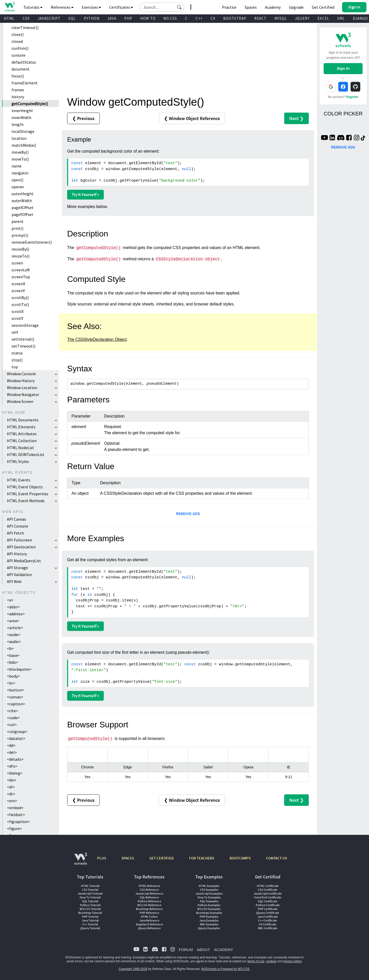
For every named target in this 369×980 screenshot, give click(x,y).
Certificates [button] (121, 7)
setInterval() (23, 339)
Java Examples (209, 920)
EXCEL (323, 18)
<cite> (13, 711)
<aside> (14, 635)
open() (17, 180)
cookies (271, 961)
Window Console (21, 374)
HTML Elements (21, 427)
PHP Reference (149, 913)
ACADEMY (223, 950)
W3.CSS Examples (209, 909)
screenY (18, 291)
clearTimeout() (25, 27)
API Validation (19, 575)
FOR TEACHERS (202, 858)
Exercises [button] (91, 7)
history (18, 97)
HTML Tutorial (90, 886)
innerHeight (22, 111)
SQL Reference (149, 897)
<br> (11, 683)
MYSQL (281, 18)
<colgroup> (17, 731)
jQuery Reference (149, 928)
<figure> (14, 828)
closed (17, 41)
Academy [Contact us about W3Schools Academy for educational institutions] (273, 7)
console (18, 55)
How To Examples (209, 897)
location (19, 138)
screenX (18, 284)
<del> (12, 752)
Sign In (343, 68)
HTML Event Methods (26, 501)
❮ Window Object (192, 118)
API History (17, 554)
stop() (17, 360)
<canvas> (15, 697)
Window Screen (20, 401)
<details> (15, 759)
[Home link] (10, 7)
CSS (26, 18)
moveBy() (20, 152)
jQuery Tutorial (90, 928)
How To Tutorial (90, 897)
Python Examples (209, 905)
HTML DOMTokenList (26, 454)
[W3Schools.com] (81, 861)
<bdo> (13, 662)
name (17, 166)
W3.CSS (170, 18)
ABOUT (203, 950)
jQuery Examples (209, 928)
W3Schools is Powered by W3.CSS (225, 969)
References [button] (62, 7)
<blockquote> (19, 669)
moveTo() (20, 159)
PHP (128, 18)
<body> (13, 676)
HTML (9, 18)
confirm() (20, 48)
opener (18, 187)
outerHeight (23, 194)
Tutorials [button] (33, 7)
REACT (260, 18)
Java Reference (149, 920)
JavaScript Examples (209, 893)
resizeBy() (20, 249)
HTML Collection (22, 441)
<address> (16, 614)
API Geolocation (21, 547)
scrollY (17, 318)
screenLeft (21, 270)
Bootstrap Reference (149, 909)
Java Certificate (268, 917)
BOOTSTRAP (235, 18)
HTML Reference (149, 886)
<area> (13, 621)
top (15, 367)
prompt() (20, 235)
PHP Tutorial (90, 917)
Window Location (22, 388)
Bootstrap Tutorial (90, 913)
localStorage (23, 131)
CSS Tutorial (90, 890)
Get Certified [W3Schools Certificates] (323, 7)
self (15, 332)
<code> (13, 718)
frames (18, 90)
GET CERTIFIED (162, 858)
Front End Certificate (268, 897)
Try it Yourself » (85, 194)
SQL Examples (209, 901)
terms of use (256, 961)
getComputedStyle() (30, 104)
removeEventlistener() (32, 242)
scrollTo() (20, 304)
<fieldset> (16, 815)
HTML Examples (209, 886)
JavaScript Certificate (268, 893)
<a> (10, 600)
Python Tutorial (90, 905)
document (20, 69)
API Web (14, 581)
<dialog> (15, 773)
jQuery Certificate (268, 913)
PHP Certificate (268, 909)
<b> (10, 648)
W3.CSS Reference (149, 905)
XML (341, 18)
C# (213, 18)
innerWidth (21, 117)
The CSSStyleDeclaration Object (97, 339)
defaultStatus (24, 62)
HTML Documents (23, 420)
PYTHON (92, 18)
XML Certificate (268, 928)
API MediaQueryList (24, 561)
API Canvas (17, 519)
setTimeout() (23, 346)
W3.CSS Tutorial (90, 909)
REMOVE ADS (188, 514)
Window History (21, 381)
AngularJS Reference (149, 924)
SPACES (128, 858)
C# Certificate (268, 924)
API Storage (17, 568)
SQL (72, 18)
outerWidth (22, 201)
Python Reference (149, 901)
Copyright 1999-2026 (133, 969)
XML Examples (209, 924)
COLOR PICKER (343, 114)
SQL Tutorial (90, 901)
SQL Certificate (268, 901)
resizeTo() (20, 256)
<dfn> (12, 766)
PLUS (102, 858)
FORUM (186, 950)
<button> (16, 690)
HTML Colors (149, 917)
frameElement (25, 83)
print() (17, 228)
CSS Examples (209, 890)
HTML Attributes (22, 434)
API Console (18, 526)
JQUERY (302, 18)
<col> (12, 725)
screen (17, 263)
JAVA (112, 18)
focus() (18, 76)
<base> (13, 655)
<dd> (11, 745)
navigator (20, 173)
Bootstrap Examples (209, 913)
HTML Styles (18, 461)
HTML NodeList (20, 448)
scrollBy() (20, 298)
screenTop (21, 277)
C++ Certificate (268, 920)
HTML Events (19, 480)
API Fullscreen (19, 540)
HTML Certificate (268, 886)
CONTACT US (276, 858)
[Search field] (162, 7)
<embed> (15, 808)
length (18, 124)
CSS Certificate (268, 890)
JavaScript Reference (149, 893)
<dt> (11, 794)
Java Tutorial (90, 920)
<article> (15, 628)
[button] (179, 7)
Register (352, 97)
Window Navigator (23, 394)
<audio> (14, 641)
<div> (12, 780)
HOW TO (148, 18)
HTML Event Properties (28, 494)
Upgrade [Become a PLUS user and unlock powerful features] (296, 7)
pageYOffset (22, 214)
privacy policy (293, 961)
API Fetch (15, 533)
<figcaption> (18, 821)
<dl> (11, 787)
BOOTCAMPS (240, 858)
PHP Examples (209, 917)
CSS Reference (149, 890)
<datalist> (16, 738)
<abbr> (13, 607)
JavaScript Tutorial (90, 893)
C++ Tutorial (90, 924)
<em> (12, 801)
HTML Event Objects (25, 487)
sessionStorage (25, 325)
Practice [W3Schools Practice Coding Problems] (229, 7)
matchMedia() (24, 145)
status (17, 353)
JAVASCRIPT (49, 18)
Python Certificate (268, 905)
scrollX (18, 311)
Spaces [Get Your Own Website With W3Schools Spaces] (251, 7)
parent (18, 221)
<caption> (16, 704)
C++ (199, 18)
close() (18, 34)
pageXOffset (23, 207)
